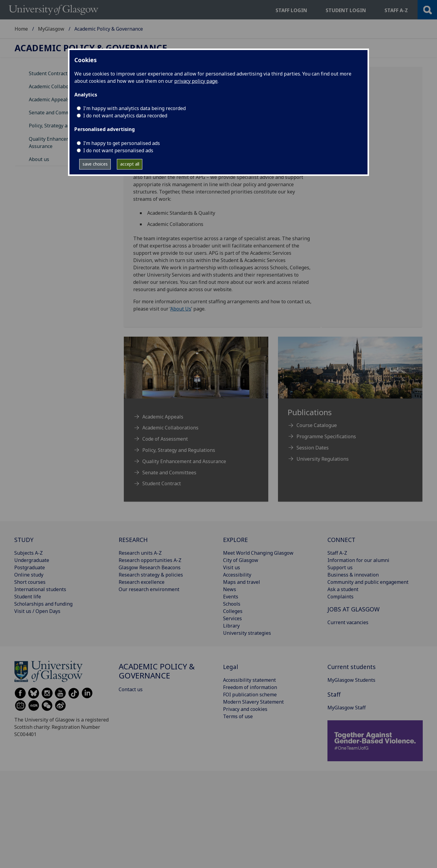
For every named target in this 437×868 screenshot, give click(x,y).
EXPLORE (235, 540)
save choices (95, 164)
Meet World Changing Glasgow (258, 553)
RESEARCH (133, 540)
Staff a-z (396, 10)
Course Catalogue (317, 425)
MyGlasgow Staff (347, 708)
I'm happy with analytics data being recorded (134, 108)
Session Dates (313, 448)
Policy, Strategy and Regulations (65, 126)
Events (231, 597)
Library (231, 626)
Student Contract (48, 73)
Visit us (232, 567)
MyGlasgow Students (351, 680)
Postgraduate (30, 567)
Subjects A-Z (29, 553)
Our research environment (149, 589)
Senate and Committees (56, 113)
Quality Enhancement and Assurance (184, 461)
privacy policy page (196, 81)
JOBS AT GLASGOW (354, 609)
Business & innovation (353, 575)
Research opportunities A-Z (150, 560)
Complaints (340, 597)
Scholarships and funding (43, 604)
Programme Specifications (326, 436)
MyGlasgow (51, 29)
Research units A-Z (140, 553)
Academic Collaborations (57, 86)
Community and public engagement (368, 582)
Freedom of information (250, 687)
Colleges (233, 611)
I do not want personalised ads (118, 150)
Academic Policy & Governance (91, 48)
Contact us (131, 689)
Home (21, 29)
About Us (181, 309)
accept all (130, 164)
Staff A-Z (337, 553)
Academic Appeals (49, 99)
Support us (340, 567)
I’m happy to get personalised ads (122, 143)
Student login (346, 10)
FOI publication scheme (250, 695)
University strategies (247, 633)
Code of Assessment (165, 439)
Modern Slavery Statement (253, 702)
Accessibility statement (249, 680)
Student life (28, 597)
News (230, 589)
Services (232, 618)
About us (39, 159)
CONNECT (341, 540)
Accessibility (237, 575)
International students (40, 589)
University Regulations (323, 459)
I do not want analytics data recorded (125, 116)
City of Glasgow (241, 560)
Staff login (291, 10)
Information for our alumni (358, 560)
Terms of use (238, 716)
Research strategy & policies (151, 575)
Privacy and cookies (245, 709)
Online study (29, 575)
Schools (232, 604)
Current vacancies (348, 622)
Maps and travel (242, 582)
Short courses (30, 582)
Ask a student (343, 589)
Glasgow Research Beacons (150, 567)
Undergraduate (32, 560)
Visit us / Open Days (37, 611)
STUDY (24, 540)
